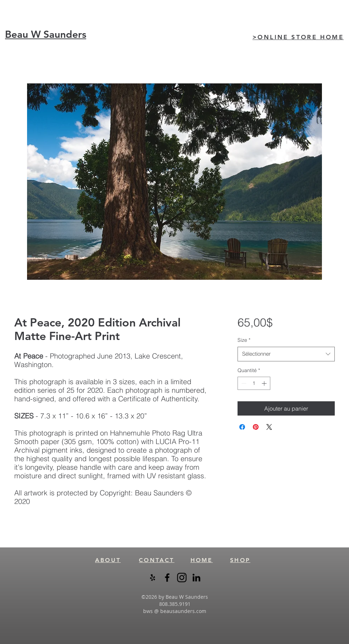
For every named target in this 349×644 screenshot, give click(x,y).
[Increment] (265, 383)
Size (244, 340)
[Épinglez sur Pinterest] (256, 427)
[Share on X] (269, 427)
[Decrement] (243, 383)
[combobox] (286, 354)
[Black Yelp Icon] (153, 578)
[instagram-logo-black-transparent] (182, 578)
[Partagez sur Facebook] (242, 427)
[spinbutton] (254, 383)
